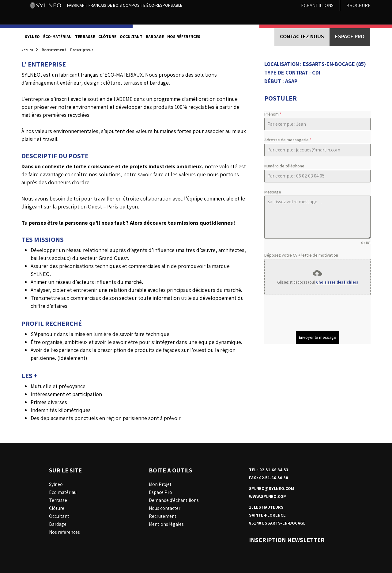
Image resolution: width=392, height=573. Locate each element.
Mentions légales (166, 524)
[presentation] (311, 313)
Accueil (27, 50)
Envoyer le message (318, 337)
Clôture (107, 36)
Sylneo (32, 36)
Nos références (64, 532)
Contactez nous (302, 36)
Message (273, 192)
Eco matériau (63, 492)
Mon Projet (160, 484)
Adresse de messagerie (288, 140)
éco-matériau (57, 36)
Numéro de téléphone (284, 166)
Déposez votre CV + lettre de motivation (301, 255)
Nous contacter (165, 508)
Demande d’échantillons (174, 500)
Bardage (155, 36)
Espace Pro (160, 492)
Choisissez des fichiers (337, 282)
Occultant (131, 36)
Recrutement (163, 516)
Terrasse (85, 36)
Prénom (273, 114)
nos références (184, 36)
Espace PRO (350, 36)
